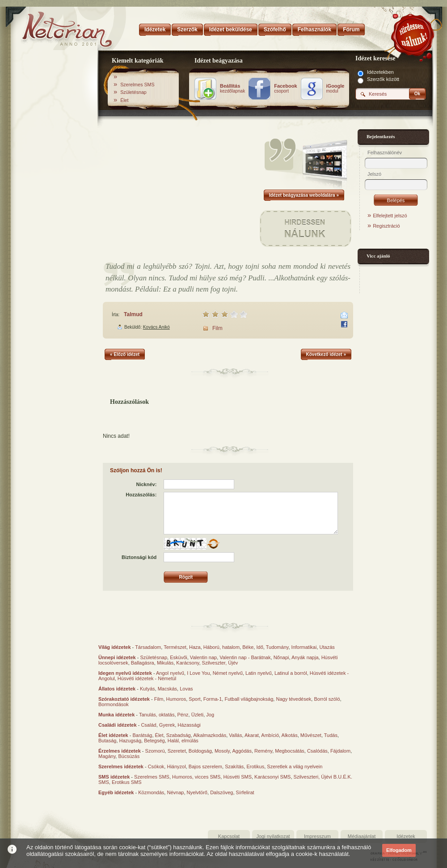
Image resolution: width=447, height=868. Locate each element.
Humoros (176, 699)
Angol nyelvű (170, 673)
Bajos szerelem (205, 766)
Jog (210, 715)
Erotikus (255, 766)
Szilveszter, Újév (220, 663)
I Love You (198, 673)
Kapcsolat (229, 836)
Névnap (175, 792)
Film (217, 328)
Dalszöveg (221, 792)
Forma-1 (213, 699)
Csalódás (317, 751)
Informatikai (304, 647)
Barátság (142, 735)
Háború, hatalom (221, 647)
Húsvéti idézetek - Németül (147, 678)
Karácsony (188, 663)
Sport (194, 699)
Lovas (186, 689)
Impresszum (317, 836)
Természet (175, 647)
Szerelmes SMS (137, 85)
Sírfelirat (245, 792)
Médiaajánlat (362, 836)
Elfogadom (399, 850)
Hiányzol (176, 766)
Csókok (156, 766)
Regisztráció (386, 226)
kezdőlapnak (232, 89)
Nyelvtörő (197, 792)
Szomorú (155, 751)
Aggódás (242, 751)
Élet (124, 100)
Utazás (327, 647)
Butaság (107, 741)
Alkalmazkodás (210, 735)
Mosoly (222, 751)
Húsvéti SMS (237, 777)
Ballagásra (143, 663)
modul (335, 89)
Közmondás (151, 792)
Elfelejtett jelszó (390, 216)
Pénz (183, 715)
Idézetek (406, 836)
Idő (259, 647)
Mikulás (165, 663)
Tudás (331, 735)
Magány (107, 756)
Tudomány (277, 647)
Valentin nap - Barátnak (245, 657)
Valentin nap (203, 657)
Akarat (252, 735)
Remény (263, 751)
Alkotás (290, 735)
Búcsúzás (129, 756)
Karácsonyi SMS (272, 777)
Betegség (154, 741)
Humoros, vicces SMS (196, 777)
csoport (285, 89)
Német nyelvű (228, 673)
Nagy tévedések (293, 699)
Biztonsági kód (139, 557)
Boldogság (200, 751)
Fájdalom (340, 751)
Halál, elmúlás (183, 741)
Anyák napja (305, 657)
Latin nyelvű (259, 673)
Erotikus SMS (127, 782)
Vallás (235, 735)
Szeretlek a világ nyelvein (295, 766)
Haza (195, 647)
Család (148, 725)
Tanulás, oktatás (157, 715)
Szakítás (234, 766)
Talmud (133, 314)
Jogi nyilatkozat (273, 836)
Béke (248, 647)
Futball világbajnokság (249, 699)
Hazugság (131, 741)
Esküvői (179, 657)
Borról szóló (327, 699)
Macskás (167, 689)
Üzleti (198, 715)
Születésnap (133, 92)
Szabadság (179, 735)
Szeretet (177, 751)
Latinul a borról (291, 673)
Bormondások (114, 704)
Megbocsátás (289, 751)
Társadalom (148, 647)
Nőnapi (281, 657)
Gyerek (167, 725)
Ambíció (270, 735)
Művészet (311, 735)
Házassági (189, 725)
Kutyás (148, 689)
